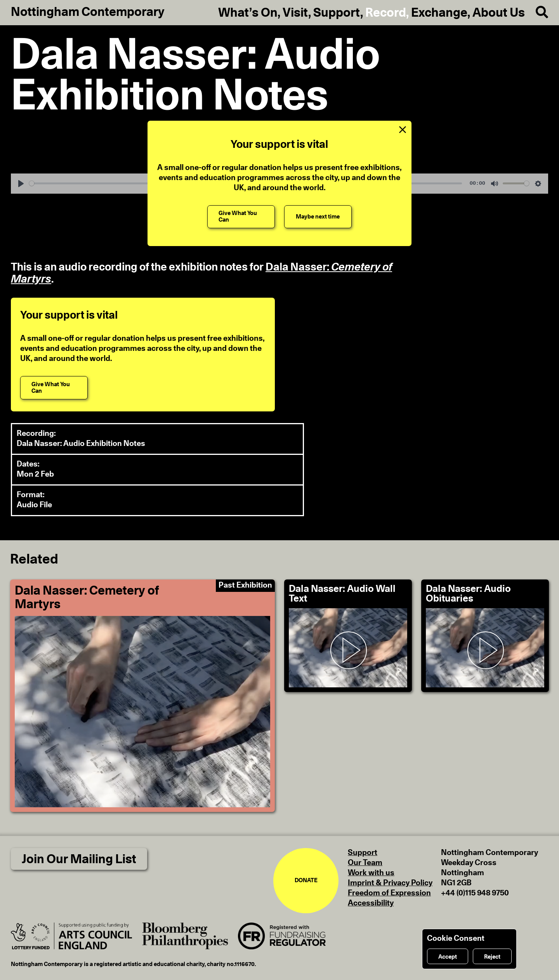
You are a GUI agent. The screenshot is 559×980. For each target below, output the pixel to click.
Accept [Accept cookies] (448, 957)
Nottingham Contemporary (88, 12)
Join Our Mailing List (79, 859)
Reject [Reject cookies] (492, 957)
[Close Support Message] (403, 130)
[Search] (536, 12)
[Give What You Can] (241, 217)
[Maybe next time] (318, 217)
